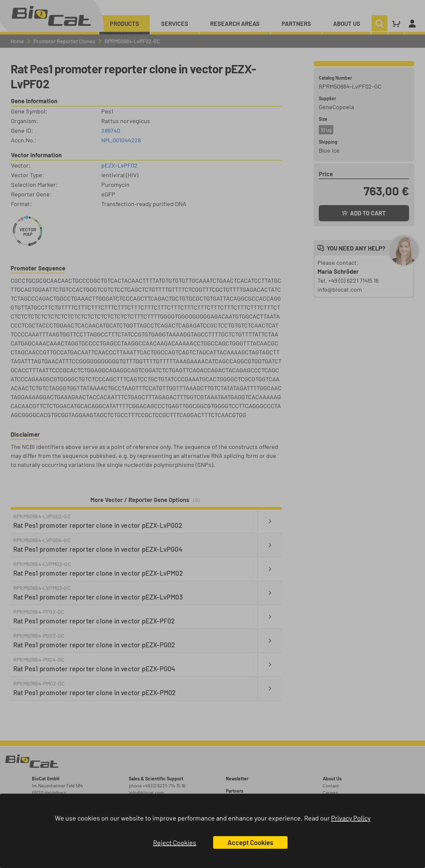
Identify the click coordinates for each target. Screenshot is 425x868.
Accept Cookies (250, 842)
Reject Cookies (175, 842)
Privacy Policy (351, 818)
